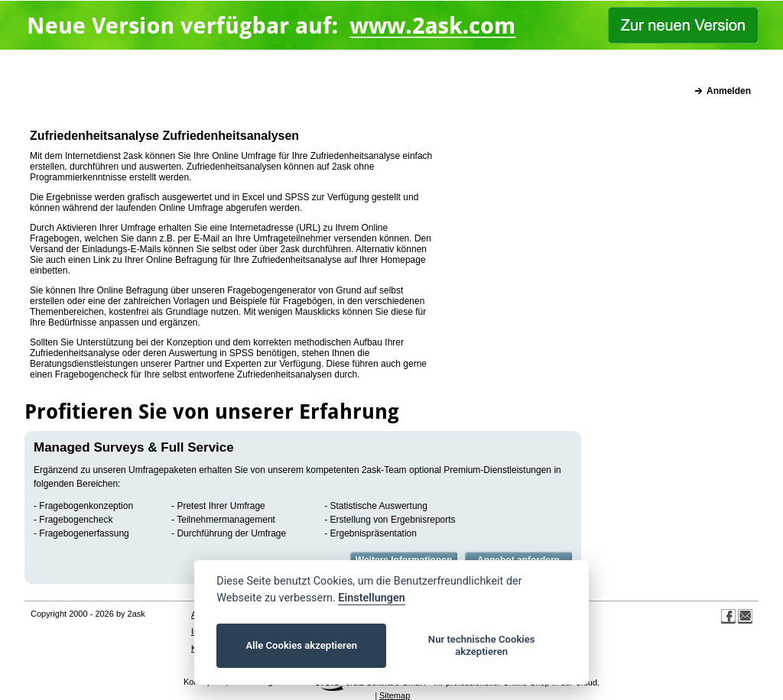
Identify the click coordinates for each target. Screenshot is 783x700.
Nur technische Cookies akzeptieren (482, 645)
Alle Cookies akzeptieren (302, 645)
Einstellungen (371, 598)
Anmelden (729, 91)
